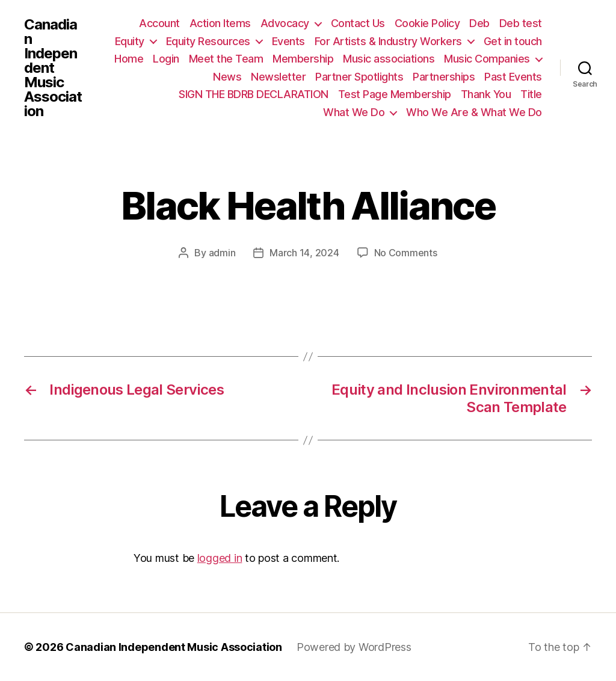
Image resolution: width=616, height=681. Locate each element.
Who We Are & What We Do (474, 112)
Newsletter (278, 77)
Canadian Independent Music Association (53, 68)
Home (129, 59)
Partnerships (444, 77)
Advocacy (285, 23)
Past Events (513, 77)
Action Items (220, 23)
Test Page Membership (395, 94)
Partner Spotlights (359, 77)
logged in (220, 558)
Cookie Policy (427, 23)
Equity (130, 41)
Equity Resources (208, 41)
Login (166, 59)
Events (288, 41)
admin (222, 253)
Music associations (389, 59)
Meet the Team (226, 59)
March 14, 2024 (304, 253)
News (227, 77)
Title (531, 94)
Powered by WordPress (354, 647)
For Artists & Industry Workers (388, 41)
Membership (303, 59)
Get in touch (513, 41)
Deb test (521, 23)
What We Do (354, 112)
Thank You (486, 94)
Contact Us (358, 23)
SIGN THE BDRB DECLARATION (254, 94)
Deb (479, 23)
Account (159, 23)
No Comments (406, 253)
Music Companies (487, 59)
